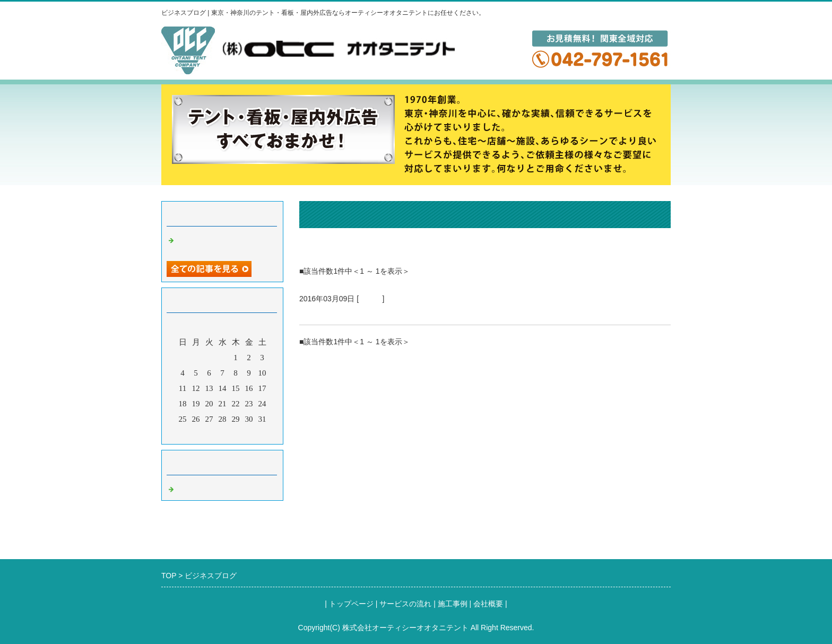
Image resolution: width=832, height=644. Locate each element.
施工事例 (453, 604)
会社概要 (488, 604)
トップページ (351, 604)
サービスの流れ (405, 604)
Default (370, 299)
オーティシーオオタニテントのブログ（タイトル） (409, 312)
